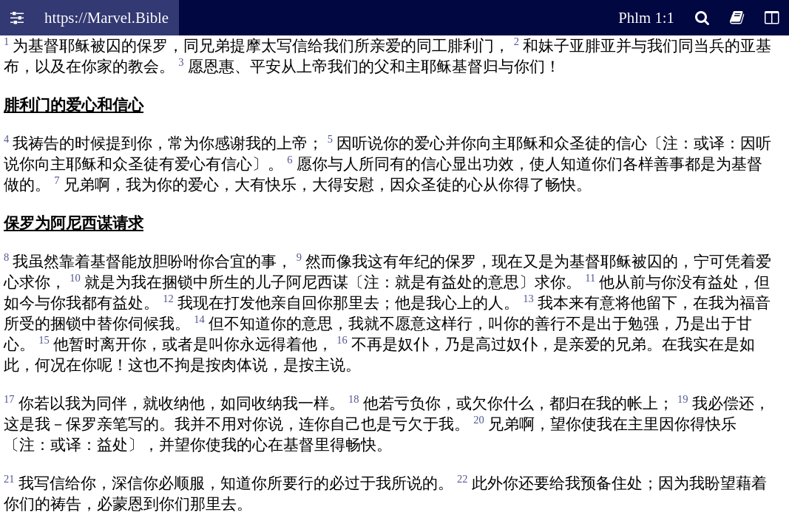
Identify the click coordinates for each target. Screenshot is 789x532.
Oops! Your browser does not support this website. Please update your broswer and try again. (394, 282)
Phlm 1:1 (646, 17)
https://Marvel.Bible (106, 17)
